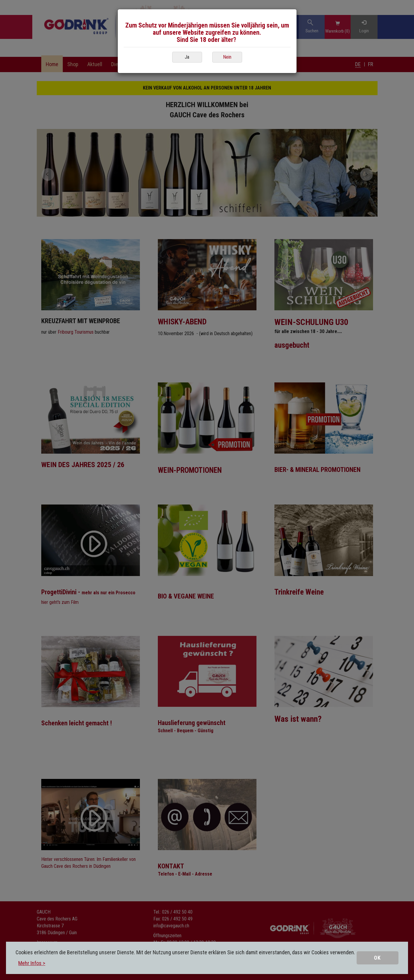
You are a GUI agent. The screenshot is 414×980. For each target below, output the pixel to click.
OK (377, 958)
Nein (227, 57)
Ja (187, 57)
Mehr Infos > (32, 963)
